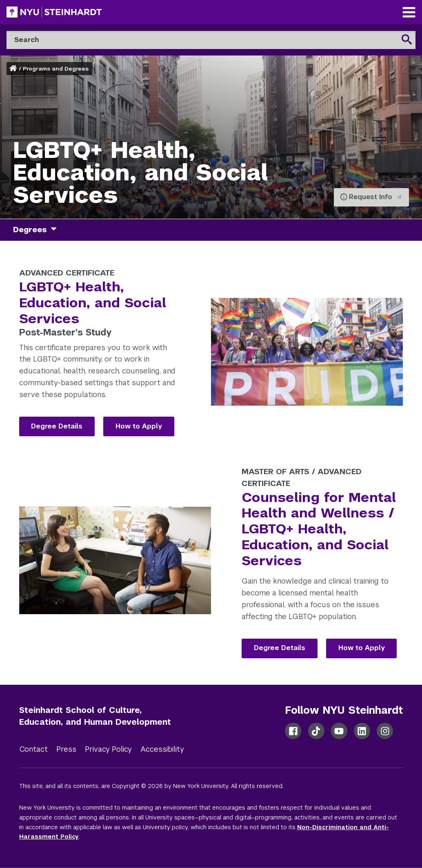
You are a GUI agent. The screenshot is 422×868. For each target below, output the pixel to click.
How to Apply (139, 426)
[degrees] (57, 230)
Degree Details (57, 426)
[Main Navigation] (409, 13)
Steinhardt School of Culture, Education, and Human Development (95, 716)
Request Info (375, 197)
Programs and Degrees (56, 69)
